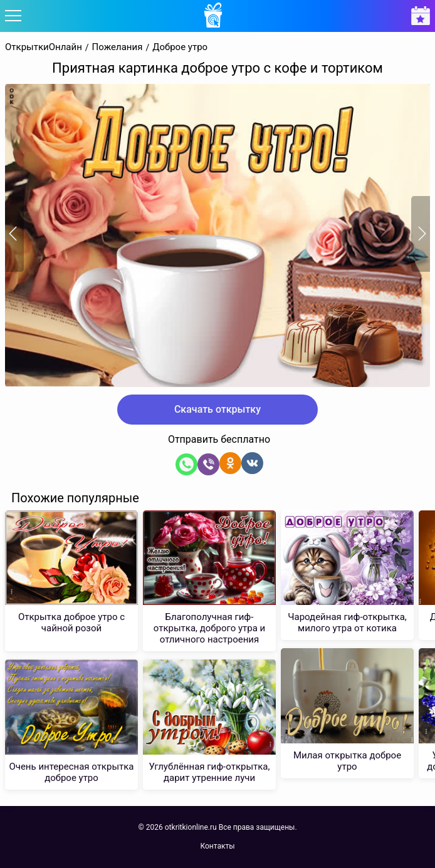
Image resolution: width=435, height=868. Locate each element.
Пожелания (118, 47)
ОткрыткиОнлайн (44, 47)
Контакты (217, 846)
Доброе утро (180, 47)
